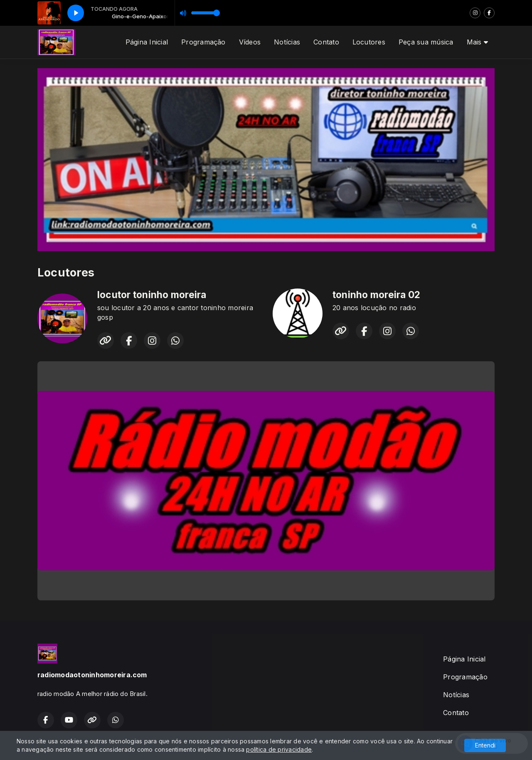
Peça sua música (426, 42)
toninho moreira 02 (376, 295)
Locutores (369, 42)
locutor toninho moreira (152, 295)
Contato (326, 42)
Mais (477, 42)
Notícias (287, 42)
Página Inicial (147, 42)
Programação (203, 42)
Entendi (485, 745)
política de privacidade (279, 749)
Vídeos (250, 42)
